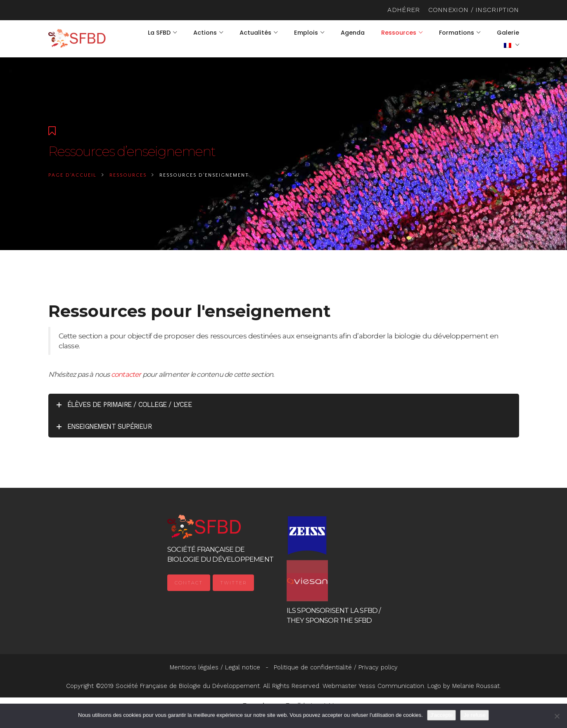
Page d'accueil (72, 175)
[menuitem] (511, 45)
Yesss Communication (391, 686)
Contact (189, 583)
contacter (126, 374)
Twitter (233, 583)
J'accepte (442, 715)
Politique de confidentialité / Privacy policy (336, 667)
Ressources (128, 175)
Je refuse (474, 715)
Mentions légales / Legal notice (215, 667)
